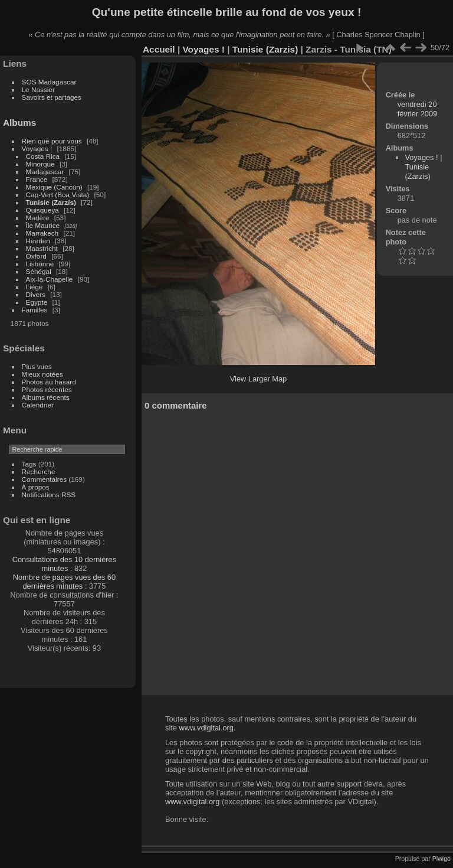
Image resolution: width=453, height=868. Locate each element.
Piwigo (441, 859)
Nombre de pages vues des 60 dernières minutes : (64, 582)
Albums (19, 123)
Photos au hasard (49, 382)
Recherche (39, 471)
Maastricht (42, 248)
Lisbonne (40, 264)
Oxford (36, 256)
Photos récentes (47, 389)
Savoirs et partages (52, 97)
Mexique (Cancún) (54, 187)
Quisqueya (42, 210)
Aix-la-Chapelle (50, 279)
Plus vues (37, 366)
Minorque (40, 164)
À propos (36, 487)
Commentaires (45, 479)
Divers (36, 294)
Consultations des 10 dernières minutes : (64, 564)
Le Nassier (38, 89)
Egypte (37, 302)
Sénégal (39, 271)
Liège (35, 287)
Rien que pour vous (53, 141)
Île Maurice (43, 225)
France (37, 179)
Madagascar (45, 172)
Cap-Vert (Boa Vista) (58, 195)
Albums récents (46, 397)
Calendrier (38, 405)
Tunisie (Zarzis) (51, 202)
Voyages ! (37, 149)
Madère (38, 218)
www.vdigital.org (206, 728)
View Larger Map (259, 379)
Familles (35, 310)
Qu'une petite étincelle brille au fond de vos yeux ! (227, 12)
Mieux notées (42, 374)
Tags (29, 464)
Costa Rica (43, 156)
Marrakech (42, 233)
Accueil (159, 49)
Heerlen (38, 241)
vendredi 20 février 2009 (418, 109)
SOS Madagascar (49, 82)
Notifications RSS (49, 495)
